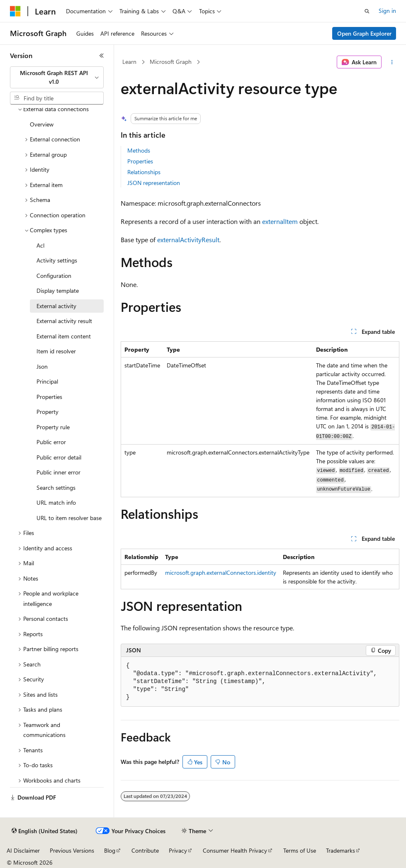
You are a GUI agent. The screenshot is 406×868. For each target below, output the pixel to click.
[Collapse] (102, 56)
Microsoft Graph (171, 62)
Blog (110, 850)
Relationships (144, 172)
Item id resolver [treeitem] (56, 351)
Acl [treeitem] (40, 245)
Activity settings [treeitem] (57, 260)
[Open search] (367, 11)
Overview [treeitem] (42, 124)
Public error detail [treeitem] (59, 457)
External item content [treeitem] (64, 336)
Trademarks (340, 850)
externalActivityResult (188, 239)
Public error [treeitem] (51, 442)
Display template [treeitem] (58, 291)
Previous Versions (72, 850)
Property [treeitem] (47, 412)
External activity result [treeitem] (64, 321)
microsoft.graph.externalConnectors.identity (221, 573)
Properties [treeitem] (49, 397)
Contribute (145, 850)
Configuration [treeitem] (54, 276)
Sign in (387, 11)
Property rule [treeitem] (53, 427)
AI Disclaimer (23, 850)
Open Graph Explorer (364, 33)
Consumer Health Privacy (235, 850)
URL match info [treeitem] (56, 502)
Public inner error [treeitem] (58, 472)
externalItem (280, 221)
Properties (140, 161)
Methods (139, 150)
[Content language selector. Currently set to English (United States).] (45, 831)
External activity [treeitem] (56, 306)
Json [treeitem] (42, 366)
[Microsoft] (15, 11)
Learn (129, 62)
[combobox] (57, 77)
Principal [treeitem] (47, 381)
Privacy (178, 850)
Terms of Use (300, 850)
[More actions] (392, 62)
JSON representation (154, 183)
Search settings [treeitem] (56, 487)
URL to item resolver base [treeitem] (69, 518)
